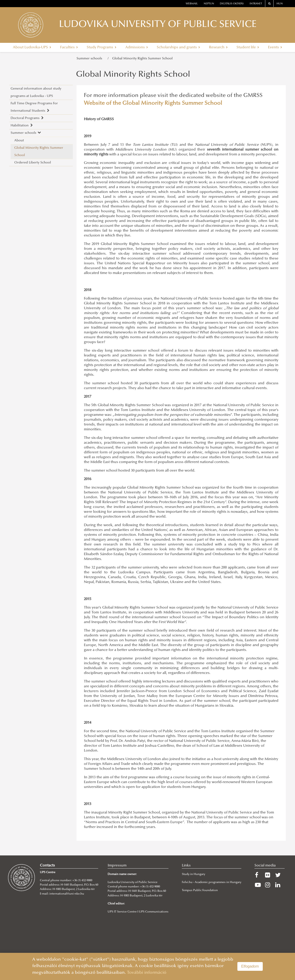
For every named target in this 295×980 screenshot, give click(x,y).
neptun (209, 4)
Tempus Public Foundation (200, 890)
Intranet (256, 4)
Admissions (137, 47)
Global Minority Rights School (133, 75)
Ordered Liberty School (33, 163)
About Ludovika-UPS (32, 47)
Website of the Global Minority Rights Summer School (153, 103)
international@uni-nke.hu (67, 894)
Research (218, 47)
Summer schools (90, 59)
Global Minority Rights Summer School (142, 59)
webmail (192, 4)
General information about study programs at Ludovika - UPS (36, 92)
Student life (248, 47)
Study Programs (102, 47)
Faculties (69, 47)
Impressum (117, 866)
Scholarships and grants (178, 47)
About (19, 141)
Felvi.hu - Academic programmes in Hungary (212, 882)
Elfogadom (250, 966)
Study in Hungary (193, 874)
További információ (147, 973)
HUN (280, 4)
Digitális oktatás (232, 4)
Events (275, 47)
